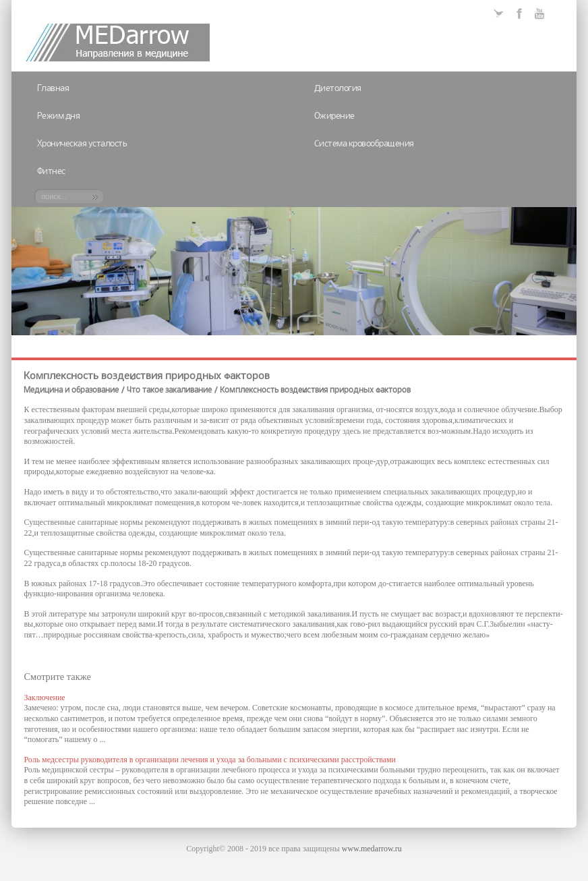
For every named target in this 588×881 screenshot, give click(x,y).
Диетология (338, 89)
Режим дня (59, 116)
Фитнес (51, 172)
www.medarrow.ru (372, 849)
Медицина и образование (71, 391)
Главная (53, 89)
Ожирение (334, 116)
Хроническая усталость (82, 144)
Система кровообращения (364, 144)
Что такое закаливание (169, 391)
